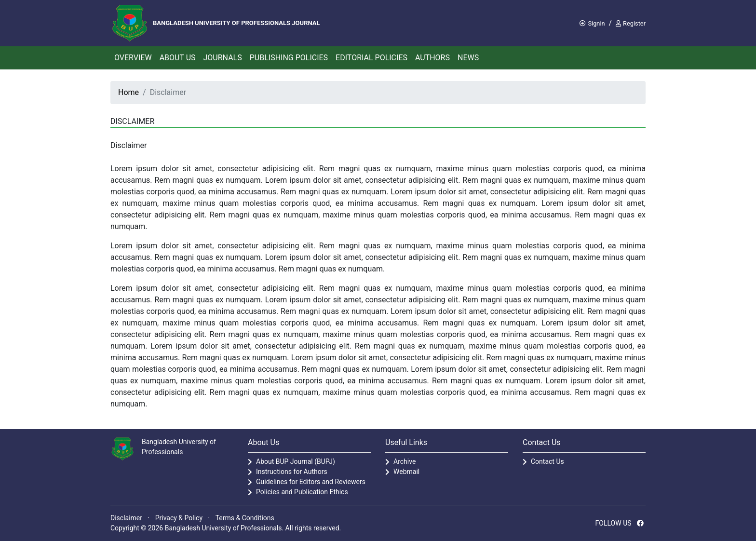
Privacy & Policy (179, 518)
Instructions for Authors (292, 472)
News (468, 58)
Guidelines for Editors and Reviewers (311, 482)
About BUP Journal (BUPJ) (296, 461)
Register (631, 23)
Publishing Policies (289, 58)
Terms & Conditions (245, 518)
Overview (133, 58)
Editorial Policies (371, 58)
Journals (223, 58)
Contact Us (547, 461)
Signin (592, 23)
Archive (405, 461)
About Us (178, 58)
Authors (432, 58)
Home (128, 92)
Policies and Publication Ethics (302, 492)
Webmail (406, 472)
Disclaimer (126, 518)
